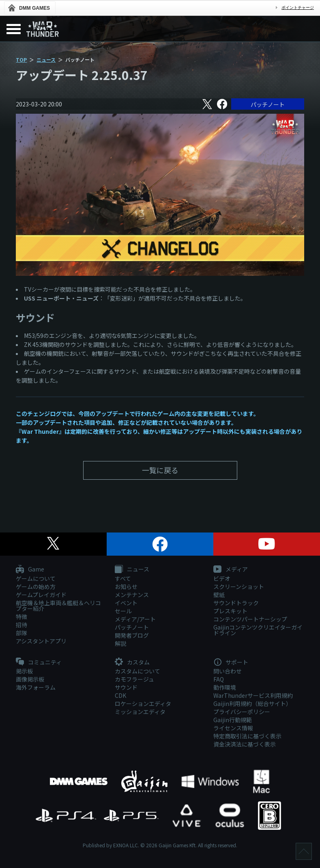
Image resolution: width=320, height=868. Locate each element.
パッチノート (268, 104)
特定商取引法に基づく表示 (247, 736)
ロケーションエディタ (143, 703)
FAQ (219, 679)
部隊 (21, 633)
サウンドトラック (236, 603)
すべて (123, 578)
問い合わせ (228, 671)
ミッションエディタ (140, 712)
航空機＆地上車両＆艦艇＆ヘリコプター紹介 (58, 606)
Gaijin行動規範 (233, 720)
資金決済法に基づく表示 (245, 744)
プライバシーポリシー (242, 712)
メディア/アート (135, 619)
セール (123, 611)
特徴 (21, 617)
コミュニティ (39, 662)
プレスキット (230, 611)
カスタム (132, 662)
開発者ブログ (132, 635)
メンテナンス (132, 595)
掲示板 (24, 671)
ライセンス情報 (233, 728)
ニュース (46, 60)
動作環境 (225, 687)
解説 (120, 643)
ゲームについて (36, 578)
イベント (126, 603)
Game (30, 569)
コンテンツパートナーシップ (250, 619)
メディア (231, 569)
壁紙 (219, 595)
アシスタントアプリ (41, 641)
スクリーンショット (239, 587)
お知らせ (126, 587)
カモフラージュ (134, 679)
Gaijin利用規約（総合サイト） (252, 703)
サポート (231, 662)
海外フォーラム (36, 687)
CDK (120, 695)
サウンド (126, 687)
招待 (21, 625)
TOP (21, 60)
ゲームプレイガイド (41, 595)
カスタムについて (137, 671)
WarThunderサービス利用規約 (253, 695)
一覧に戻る (160, 470)
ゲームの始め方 (36, 587)
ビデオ (222, 578)
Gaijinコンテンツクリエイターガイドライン (258, 630)
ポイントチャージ (298, 8)
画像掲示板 (30, 679)
